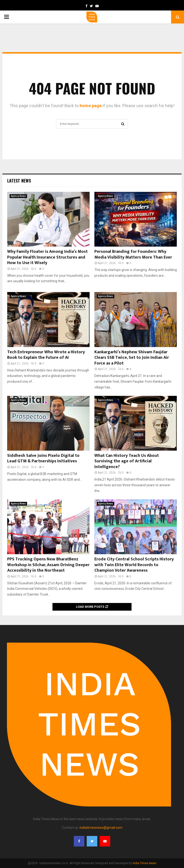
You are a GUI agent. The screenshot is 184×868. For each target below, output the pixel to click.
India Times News (145, 863)
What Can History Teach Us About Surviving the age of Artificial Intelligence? (127, 461)
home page (91, 106)
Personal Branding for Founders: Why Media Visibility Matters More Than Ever (133, 254)
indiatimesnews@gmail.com (101, 828)
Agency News (18, 196)
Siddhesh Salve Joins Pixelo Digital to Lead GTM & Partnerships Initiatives (43, 458)
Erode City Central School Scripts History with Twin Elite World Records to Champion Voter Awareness (134, 565)
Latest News (19, 181)
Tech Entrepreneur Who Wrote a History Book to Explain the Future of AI (46, 355)
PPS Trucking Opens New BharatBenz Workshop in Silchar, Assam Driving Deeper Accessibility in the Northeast (48, 565)
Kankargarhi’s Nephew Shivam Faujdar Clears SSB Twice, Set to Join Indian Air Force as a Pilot (132, 358)
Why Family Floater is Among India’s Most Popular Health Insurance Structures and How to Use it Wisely (47, 257)
